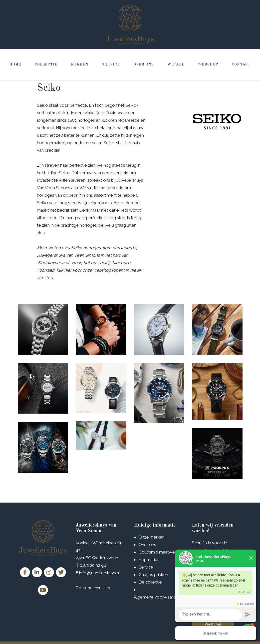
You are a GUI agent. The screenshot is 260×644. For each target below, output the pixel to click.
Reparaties (149, 560)
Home (15, 65)
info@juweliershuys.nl (100, 573)
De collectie (150, 582)
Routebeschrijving (93, 588)
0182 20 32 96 (93, 565)
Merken (80, 65)
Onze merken (152, 537)
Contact (241, 65)
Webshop (208, 65)
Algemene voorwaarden (157, 597)
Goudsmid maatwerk (159, 552)
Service (111, 65)
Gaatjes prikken (153, 575)
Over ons (144, 65)
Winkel (176, 65)
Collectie (46, 65)
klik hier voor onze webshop (84, 270)
